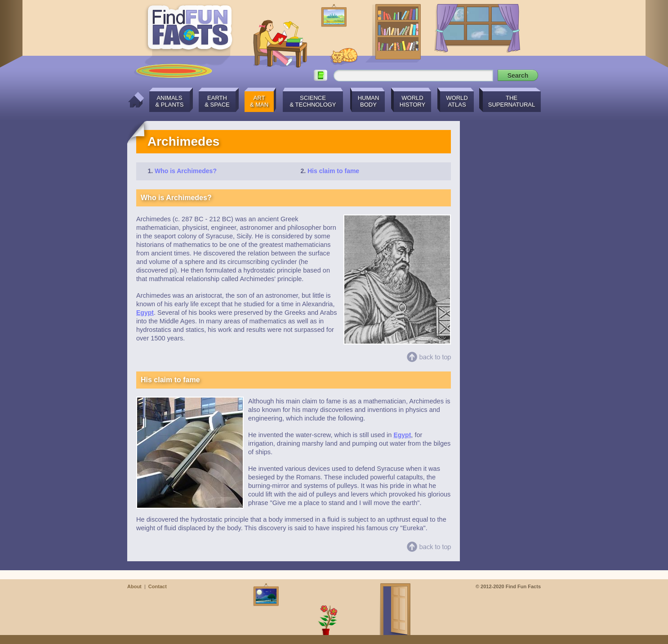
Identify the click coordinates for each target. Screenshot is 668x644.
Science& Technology (313, 101)
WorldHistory (412, 101)
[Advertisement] (505, 256)
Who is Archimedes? (186, 171)
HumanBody (369, 101)
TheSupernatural (512, 101)
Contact (158, 586)
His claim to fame (333, 171)
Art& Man (259, 101)
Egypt (145, 313)
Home (134, 100)
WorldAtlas (457, 101)
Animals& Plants (170, 101)
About (134, 586)
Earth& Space (217, 101)
